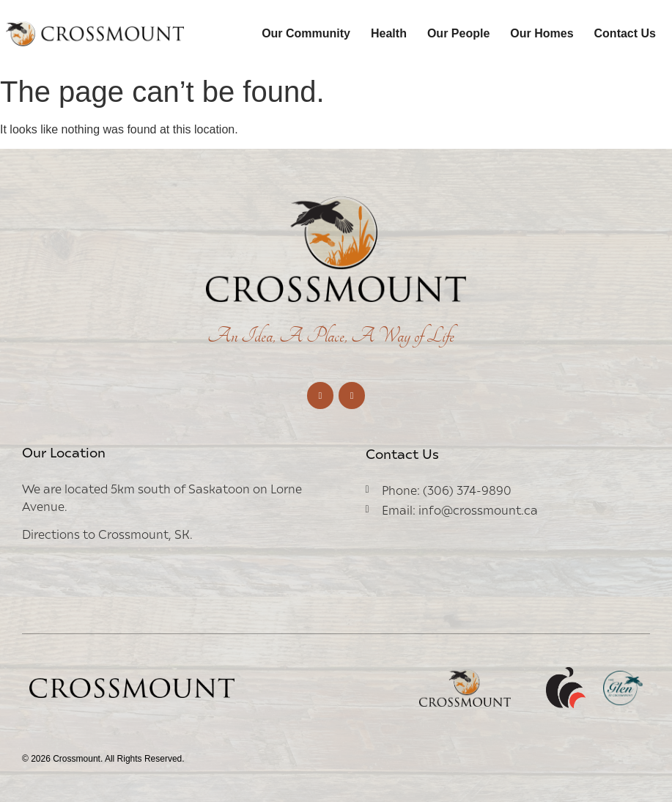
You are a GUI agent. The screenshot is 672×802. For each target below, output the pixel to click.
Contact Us (625, 33)
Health (389, 33)
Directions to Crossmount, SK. (107, 534)
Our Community (306, 33)
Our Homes (542, 33)
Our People (458, 33)
